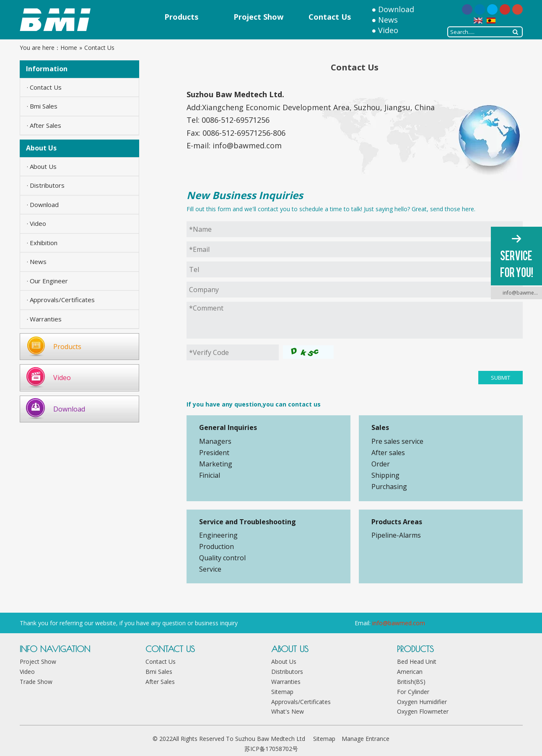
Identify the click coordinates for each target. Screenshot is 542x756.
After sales (388, 453)
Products (67, 347)
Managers (215, 441)
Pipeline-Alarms (396, 535)
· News (37, 261)
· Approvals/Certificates (61, 300)
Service (210, 569)
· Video (36, 223)
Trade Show (36, 682)
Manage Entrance (366, 739)
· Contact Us (44, 87)
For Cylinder (413, 692)
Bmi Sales (159, 672)
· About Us (42, 166)
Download (396, 9)
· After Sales (44, 125)
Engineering (218, 535)
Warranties (286, 682)
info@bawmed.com (247, 145)
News (388, 20)
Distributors (287, 672)
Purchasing (389, 487)
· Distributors (46, 185)
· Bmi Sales (42, 106)
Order (381, 464)
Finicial (210, 475)
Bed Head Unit (417, 661)
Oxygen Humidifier (422, 702)
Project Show (38, 661)
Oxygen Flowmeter (423, 711)
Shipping (385, 475)
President (214, 453)
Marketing (216, 464)
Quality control (222, 558)
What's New (288, 711)
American (410, 672)
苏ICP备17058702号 (271, 749)
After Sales (160, 682)
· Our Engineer (47, 281)
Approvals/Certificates (301, 702)
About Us (284, 661)
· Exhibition (42, 243)
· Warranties (44, 319)
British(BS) (411, 682)
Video (388, 30)
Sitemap (282, 692)
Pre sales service (397, 441)
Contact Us (161, 661)
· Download (43, 205)
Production (217, 546)
